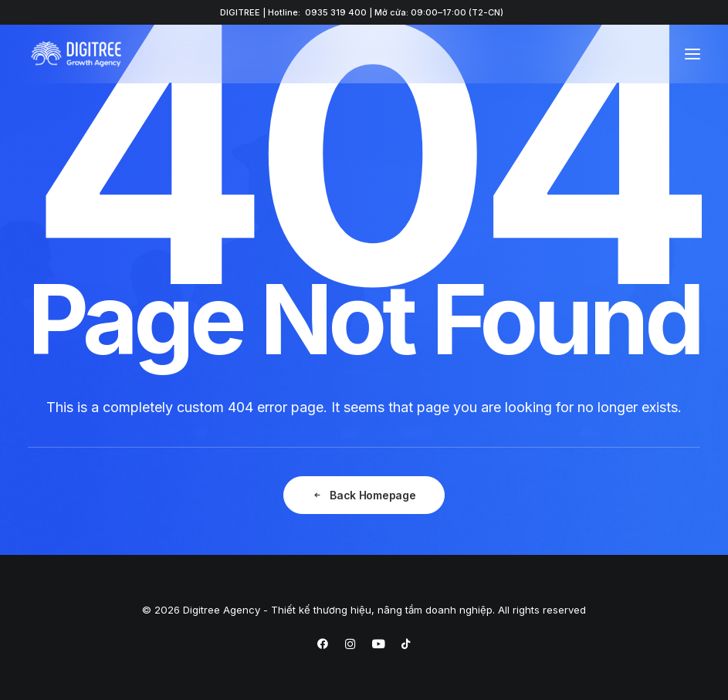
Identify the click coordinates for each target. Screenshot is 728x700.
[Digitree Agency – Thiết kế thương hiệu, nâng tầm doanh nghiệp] (76, 54)
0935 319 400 (336, 12)
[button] (692, 54)
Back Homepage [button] (364, 495)
